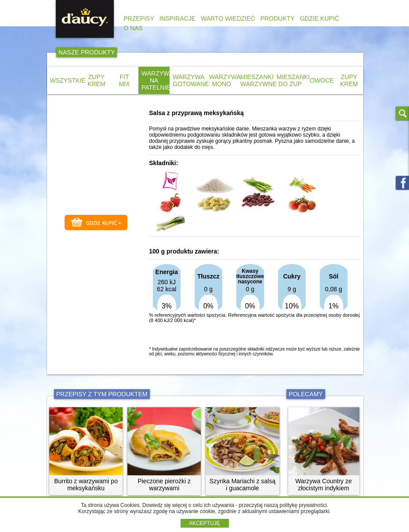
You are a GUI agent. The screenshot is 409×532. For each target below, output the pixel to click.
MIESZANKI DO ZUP (293, 80)
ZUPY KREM (96, 80)
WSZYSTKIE (68, 80)
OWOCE (322, 80)
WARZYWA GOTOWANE (191, 80)
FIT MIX (125, 80)
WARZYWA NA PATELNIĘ (157, 80)
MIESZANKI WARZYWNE (259, 80)
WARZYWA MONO (225, 80)
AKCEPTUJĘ (204, 523)
